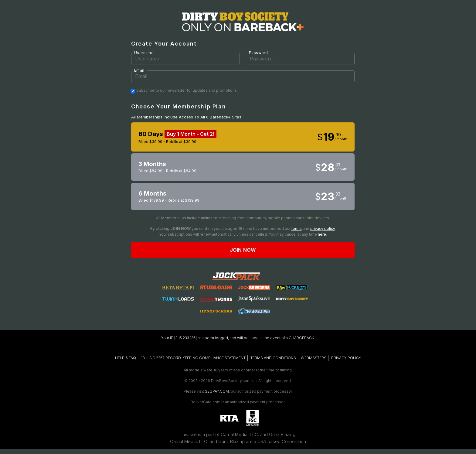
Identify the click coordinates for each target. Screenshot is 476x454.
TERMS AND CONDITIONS (273, 358)
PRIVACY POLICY (346, 358)
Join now (243, 250)
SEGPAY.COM (217, 391)
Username (144, 53)
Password (258, 53)
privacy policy (323, 229)
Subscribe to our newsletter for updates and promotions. (187, 90)
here (322, 234)
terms (297, 229)
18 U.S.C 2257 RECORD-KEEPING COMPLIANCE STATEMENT (193, 358)
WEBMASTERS (314, 358)
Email (139, 70)
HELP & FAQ (126, 358)
